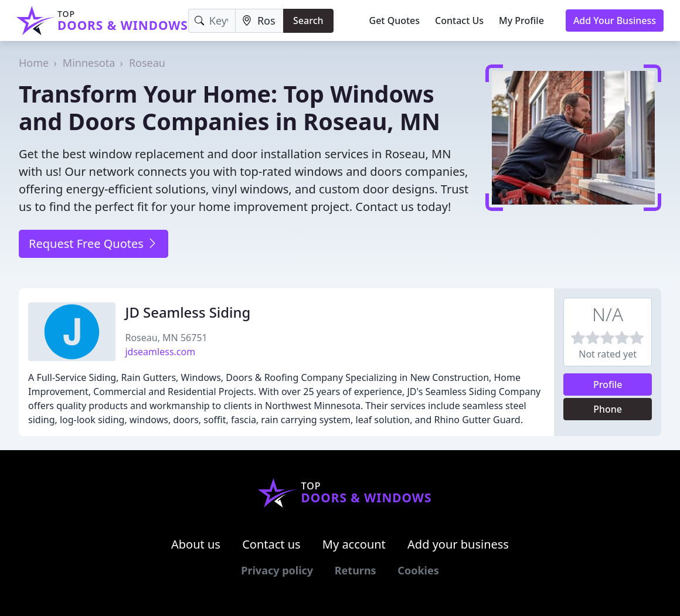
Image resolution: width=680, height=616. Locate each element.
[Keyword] (212, 21)
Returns (356, 570)
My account (354, 544)
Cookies (418, 570)
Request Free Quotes (93, 244)
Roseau (147, 63)
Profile (608, 384)
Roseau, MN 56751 (166, 338)
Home (34, 63)
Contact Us (459, 21)
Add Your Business (615, 21)
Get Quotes (395, 21)
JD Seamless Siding (188, 312)
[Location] (259, 21)
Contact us (271, 544)
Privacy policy (277, 570)
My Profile (521, 21)
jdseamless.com (160, 352)
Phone (608, 409)
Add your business (458, 544)
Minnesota (89, 63)
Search (308, 21)
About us (196, 544)
